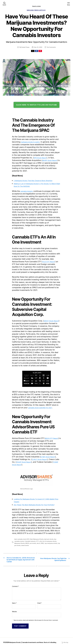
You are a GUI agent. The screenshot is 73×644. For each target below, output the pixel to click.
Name (14, 594)
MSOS (16, 530)
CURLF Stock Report (21, 449)
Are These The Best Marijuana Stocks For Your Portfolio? (36, 492)
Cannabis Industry (24, 528)
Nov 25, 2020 (38, 48)
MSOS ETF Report (51, 428)
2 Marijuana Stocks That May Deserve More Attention (35, 178)
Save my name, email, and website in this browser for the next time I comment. (35, 610)
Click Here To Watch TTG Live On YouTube (36, 105)
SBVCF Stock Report (50, 313)
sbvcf (27, 530)
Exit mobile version (36, 642)
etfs (34, 528)
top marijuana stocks (39, 530)
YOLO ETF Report (20, 257)
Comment (15, 577)
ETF (31, 528)
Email (39, 594)
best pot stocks (48, 526)
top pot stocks (50, 530)
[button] (33, 51)
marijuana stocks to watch (22, 142)
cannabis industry (27, 189)
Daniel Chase (26, 48)
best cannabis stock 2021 (22, 526)
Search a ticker (37, 6)
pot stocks (22, 530)
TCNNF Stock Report (46, 452)
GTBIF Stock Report (29, 447)
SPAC (31, 530)
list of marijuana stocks (42, 528)
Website (14, 602)
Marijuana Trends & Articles (36, 10)
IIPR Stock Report (52, 155)
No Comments (51, 48)
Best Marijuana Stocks (36, 526)
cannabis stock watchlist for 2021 (25, 398)
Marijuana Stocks (55, 528)
